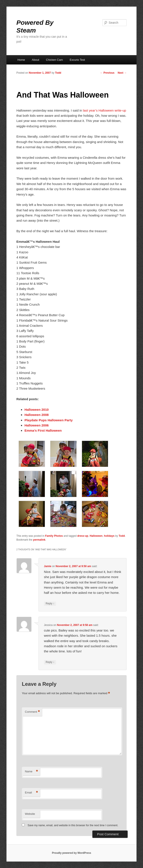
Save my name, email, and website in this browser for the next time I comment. (73, 825)
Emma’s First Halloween (43, 430)
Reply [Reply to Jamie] (50, 604)
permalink (39, 540)
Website (30, 814)
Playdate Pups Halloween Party (49, 420)
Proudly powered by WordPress (71, 853)
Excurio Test (77, 60)
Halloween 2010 (37, 410)
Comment (32, 712)
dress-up (83, 536)
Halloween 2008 (37, 415)
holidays (109, 536)
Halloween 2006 (37, 425)
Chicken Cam (55, 60)
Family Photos (54, 536)
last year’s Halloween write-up (104, 110)
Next (122, 73)
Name (31, 772)
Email (31, 793)
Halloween (96, 536)
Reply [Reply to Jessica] (50, 662)
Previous (107, 73)
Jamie (48, 566)
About (35, 60)
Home (21, 60)
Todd (58, 73)
